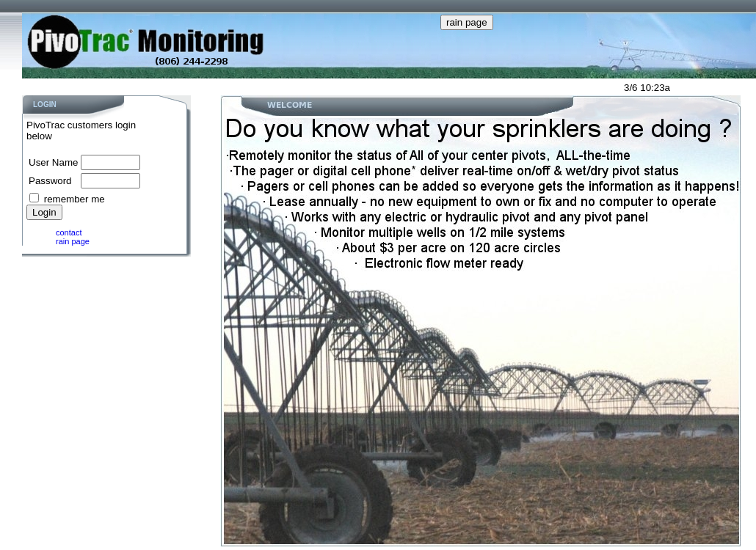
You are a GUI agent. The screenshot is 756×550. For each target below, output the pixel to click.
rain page (73, 241)
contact (69, 232)
